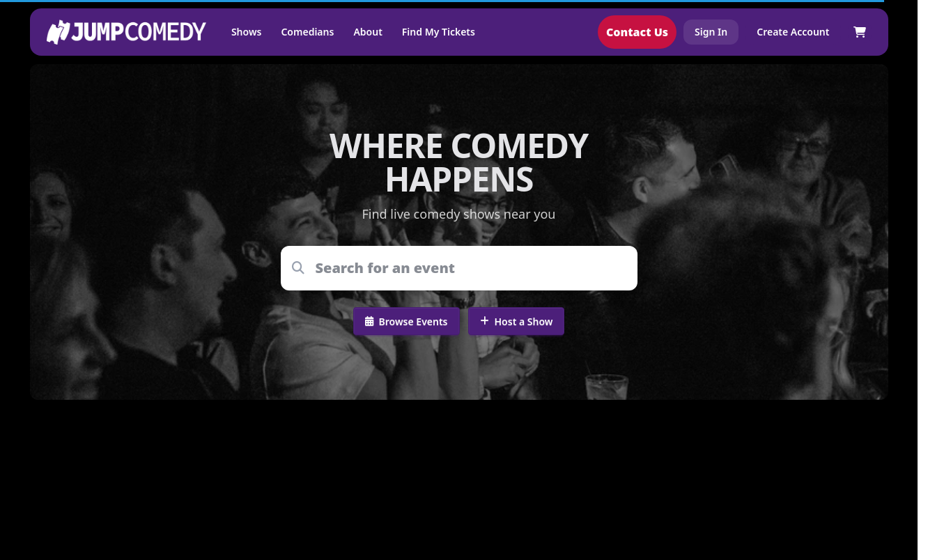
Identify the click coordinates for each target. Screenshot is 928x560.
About (368, 32)
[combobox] (468, 268)
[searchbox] (468, 268)
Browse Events (407, 321)
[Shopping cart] (860, 32)
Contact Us (637, 32)
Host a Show (517, 321)
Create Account (793, 32)
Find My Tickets (439, 32)
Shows (247, 32)
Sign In (711, 32)
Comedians (307, 32)
